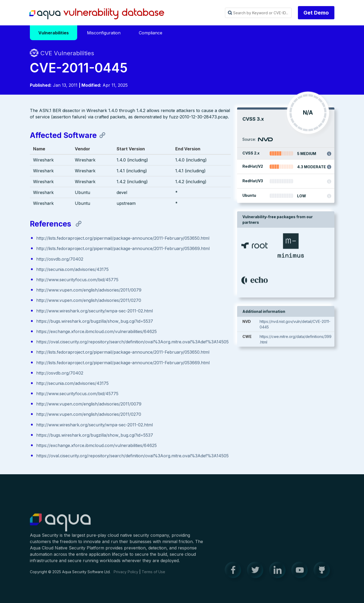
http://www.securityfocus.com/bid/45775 (77, 280)
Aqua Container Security (60, 526)
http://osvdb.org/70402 (60, 259)
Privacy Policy (126, 575)
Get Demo (316, 13)
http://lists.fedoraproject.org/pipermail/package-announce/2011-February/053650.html (123, 239)
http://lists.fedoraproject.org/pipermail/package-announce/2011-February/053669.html (123, 249)
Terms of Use (153, 575)
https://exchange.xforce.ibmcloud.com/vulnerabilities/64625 (96, 332)
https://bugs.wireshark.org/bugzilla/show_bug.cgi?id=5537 (95, 321)
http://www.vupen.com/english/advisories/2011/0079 (89, 291)
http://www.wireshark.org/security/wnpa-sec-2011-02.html (95, 311)
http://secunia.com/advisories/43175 (72, 270)
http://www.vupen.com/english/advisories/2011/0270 (89, 301)
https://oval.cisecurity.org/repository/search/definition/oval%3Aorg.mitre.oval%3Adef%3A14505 (132, 342)
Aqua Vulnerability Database (97, 14)
